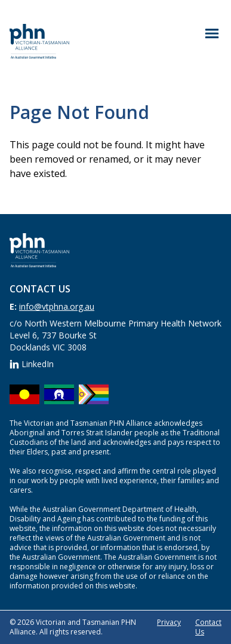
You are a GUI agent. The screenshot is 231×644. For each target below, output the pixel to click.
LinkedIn (32, 364)
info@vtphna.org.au (57, 306)
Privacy (169, 622)
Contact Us (208, 627)
